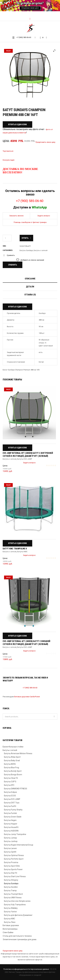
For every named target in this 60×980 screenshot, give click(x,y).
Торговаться (8, 151)
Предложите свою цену (13, 951)
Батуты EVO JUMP (25, 459)
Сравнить (11, 255)
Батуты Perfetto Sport (14, 859)
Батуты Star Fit (11, 873)
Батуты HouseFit (11, 827)
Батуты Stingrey (11, 880)
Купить (25, 238)
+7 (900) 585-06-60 (24, 37)
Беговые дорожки (11, 925)
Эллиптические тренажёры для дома (20, 939)
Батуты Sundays (26, 250)
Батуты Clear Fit (11, 778)
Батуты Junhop (11, 841)
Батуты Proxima (11, 862)
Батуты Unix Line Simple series (17, 901)
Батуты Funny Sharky (13, 810)
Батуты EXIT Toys (12, 803)
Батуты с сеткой (41, 250)
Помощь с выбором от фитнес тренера (30, 222)
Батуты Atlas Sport (12, 757)
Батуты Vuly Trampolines (15, 905)
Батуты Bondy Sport (13, 771)
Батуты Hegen (10, 820)
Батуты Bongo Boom (13, 775)
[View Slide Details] (30, 6)
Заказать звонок (16, 216)
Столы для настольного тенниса (17, 936)
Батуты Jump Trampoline (15, 834)
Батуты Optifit (10, 852)
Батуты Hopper (11, 824)
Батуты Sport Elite (12, 866)
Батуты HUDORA (11, 831)
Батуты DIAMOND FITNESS (16, 789)
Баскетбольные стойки (13, 747)
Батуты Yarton (10, 912)
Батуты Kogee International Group (19, 845)
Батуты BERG (10, 764)
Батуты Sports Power (13, 869)
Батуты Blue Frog (12, 768)
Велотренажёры (10, 929)
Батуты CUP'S (10, 782)
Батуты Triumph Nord (13, 894)
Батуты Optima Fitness (14, 855)
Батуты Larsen (10, 848)
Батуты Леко (10, 922)
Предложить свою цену (45, 142)
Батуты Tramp (10, 891)
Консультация (9, 160)
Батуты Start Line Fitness (15, 876)
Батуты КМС (22, 552)
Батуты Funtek (10, 813)
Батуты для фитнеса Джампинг (18, 915)
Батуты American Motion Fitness (18, 753)
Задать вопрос (44, 216)
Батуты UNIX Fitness (13, 898)
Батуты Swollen (11, 887)
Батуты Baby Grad (12, 760)
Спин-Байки (8, 932)
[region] (30, 6)
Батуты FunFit (10, 806)
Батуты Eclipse (10, 792)
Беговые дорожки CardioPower (27, 697)
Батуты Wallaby (11, 908)
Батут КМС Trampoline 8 (15, 549)
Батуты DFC (9, 785)
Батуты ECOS (10, 796)
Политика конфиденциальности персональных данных (26, 969)
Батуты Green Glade (13, 817)
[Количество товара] (7, 238)
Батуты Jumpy (10, 838)
